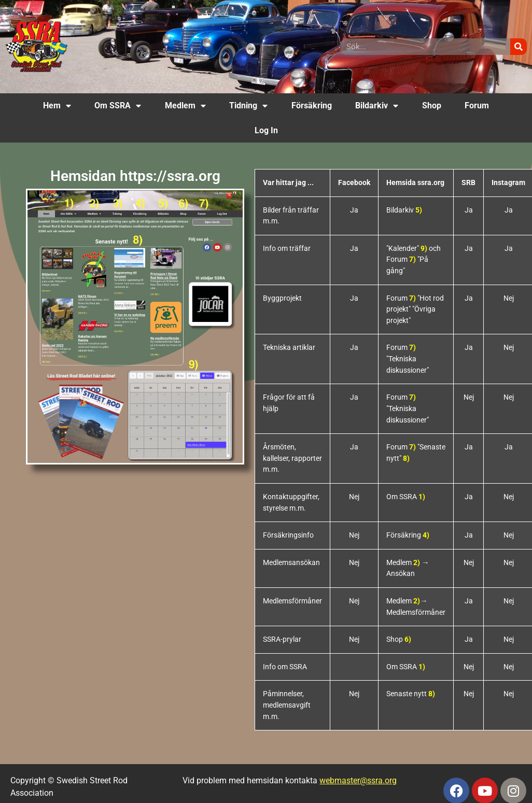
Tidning (248, 106)
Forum (477, 105)
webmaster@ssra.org (358, 780)
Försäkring (312, 105)
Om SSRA (118, 106)
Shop (432, 105)
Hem (57, 106)
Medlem (185, 106)
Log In (266, 130)
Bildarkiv (377, 106)
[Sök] (519, 47)
